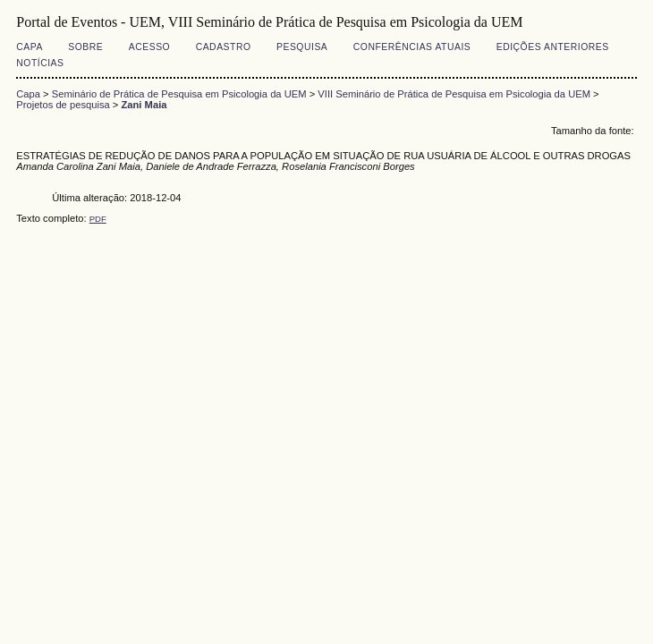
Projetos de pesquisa (63, 105)
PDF (98, 219)
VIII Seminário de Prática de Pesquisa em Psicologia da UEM (454, 94)
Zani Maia (144, 105)
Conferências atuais (412, 47)
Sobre (85, 47)
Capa (30, 47)
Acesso (149, 47)
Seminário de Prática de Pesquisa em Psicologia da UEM (179, 94)
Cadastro (224, 47)
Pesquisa (302, 47)
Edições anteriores (553, 47)
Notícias (40, 63)
